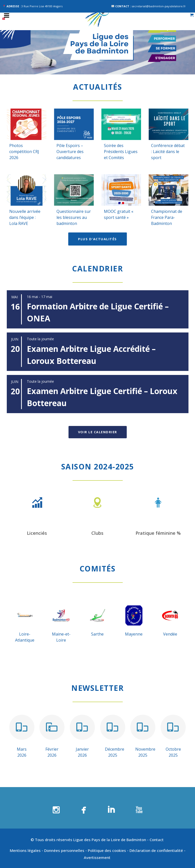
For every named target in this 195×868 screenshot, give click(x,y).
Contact (157, 840)
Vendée (170, 634)
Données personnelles (64, 850)
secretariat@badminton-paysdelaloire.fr (159, 6)
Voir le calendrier (98, 432)
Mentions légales (25, 850)
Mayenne (134, 634)
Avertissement (98, 857)
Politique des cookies (107, 850)
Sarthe (97, 634)
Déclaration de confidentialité (156, 850)
